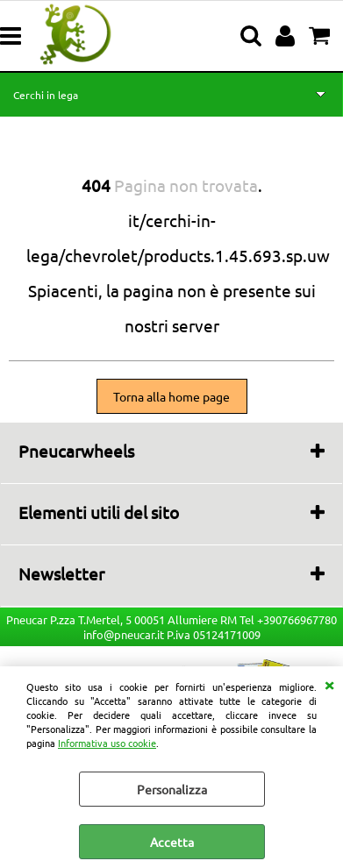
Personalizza (172, 789)
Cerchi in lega (46, 95)
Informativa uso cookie (107, 743)
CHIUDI (329, 684)
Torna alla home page (171, 396)
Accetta (172, 842)
